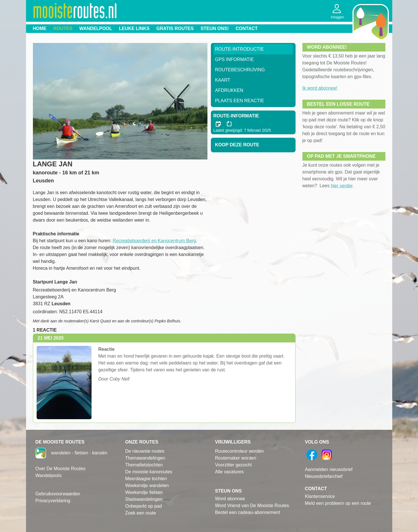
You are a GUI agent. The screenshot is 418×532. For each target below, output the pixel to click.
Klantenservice (320, 496)
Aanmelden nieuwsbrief (329, 469)
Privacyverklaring (53, 501)
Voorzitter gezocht (233, 465)
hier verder (342, 186)
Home (40, 28)
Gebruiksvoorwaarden (58, 494)
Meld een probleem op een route (338, 503)
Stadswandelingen (144, 499)
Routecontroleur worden (240, 451)
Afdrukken (229, 90)
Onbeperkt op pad (144, 506)
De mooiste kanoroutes (149, 472)
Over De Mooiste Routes (61, 469)
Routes (63, 28)
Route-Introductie (240, 49)
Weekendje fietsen (144, 492)
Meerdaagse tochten (146, 479)
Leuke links (134, 28)
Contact (247, 28)
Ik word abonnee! (320, 88)
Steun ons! (215, 28)
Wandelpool (96, 28)
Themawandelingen (145, 458)
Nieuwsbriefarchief (324, 476)
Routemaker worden (236, 458)
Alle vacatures (230, 472)
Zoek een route (141, 513)
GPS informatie (235, 59)
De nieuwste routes (145, 451)
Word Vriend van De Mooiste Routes (252, 506)
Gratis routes (175, 28)
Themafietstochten (144, 465)
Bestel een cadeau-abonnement (248, 512)
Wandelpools (49, 475)
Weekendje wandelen (147, 485)
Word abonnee (230, 499)
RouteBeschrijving (240, 70)
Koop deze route (237, 145)
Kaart (223, 80)
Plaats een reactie (240, 101)
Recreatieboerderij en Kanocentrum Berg (154, 241)
